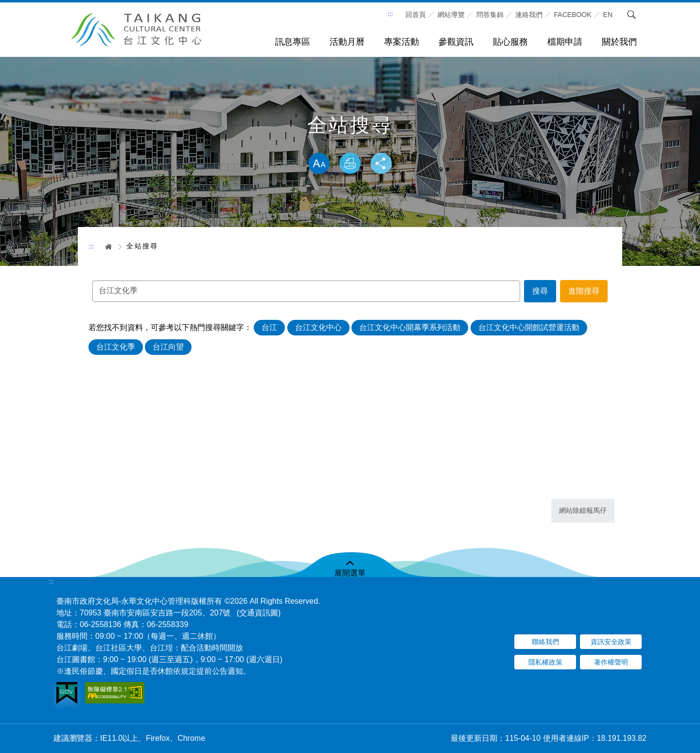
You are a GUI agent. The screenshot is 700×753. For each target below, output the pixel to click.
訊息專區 (293, 42)
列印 (350, 164)
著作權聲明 (611, 662)
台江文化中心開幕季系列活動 (411, 328)
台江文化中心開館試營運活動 (530, 328)
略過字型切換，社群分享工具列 (350, 142)
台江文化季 (117, 348)
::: (391, 14)
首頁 (105, 246)
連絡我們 (529, 15)
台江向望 (169, 348)
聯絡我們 (545, 642)
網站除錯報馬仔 (583, 510)
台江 (270, 328)
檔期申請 (565, 42)
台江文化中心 (319, 328)
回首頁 (416, 15)
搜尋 (631, 15)
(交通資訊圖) (259, 613)
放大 (317, 164)
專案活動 (402, 42)
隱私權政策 (545, 662)
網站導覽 (451, 15)
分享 (383, 164)
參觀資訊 (456, 42)
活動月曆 (347, 42)
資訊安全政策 (611, 642)
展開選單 (350, 573)
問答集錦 (490, 15)
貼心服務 (510, 42)
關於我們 (619, 42)
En (608, 15)
